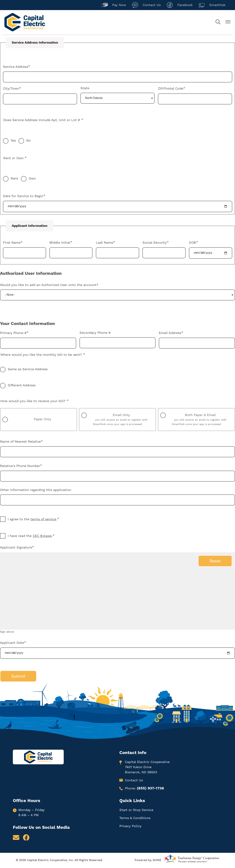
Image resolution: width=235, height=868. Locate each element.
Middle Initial (60, 243)
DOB (192, 243)
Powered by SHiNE (148, 860)
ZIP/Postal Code (171, 89)
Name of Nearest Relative (20, 442)
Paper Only (43, 419)
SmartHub (212, 5)
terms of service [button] (43, 519)
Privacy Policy (130, 826)
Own (32, 179)
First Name (12, 243)
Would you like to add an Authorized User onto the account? (49, 285)
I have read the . (30, 536)
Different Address (22, 385)
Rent (14, 179)
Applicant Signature (16, 547)
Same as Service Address (28, 369)
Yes (13, 141)
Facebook (180, 5)
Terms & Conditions (135, 818)
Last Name (104, 243)
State (85, 88)
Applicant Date (12, 643)
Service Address (16, 67)
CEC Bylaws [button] (42, 536)
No (28, 141)
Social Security (155, 243)
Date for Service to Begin (23, 196)
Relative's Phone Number (20, 466)
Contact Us (146, 5)
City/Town (11, 89)
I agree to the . (32, 519)
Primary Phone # (13, 333)
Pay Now (114, 5)
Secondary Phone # (95, 333)
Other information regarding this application (36, 490)
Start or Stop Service (136, 810)
